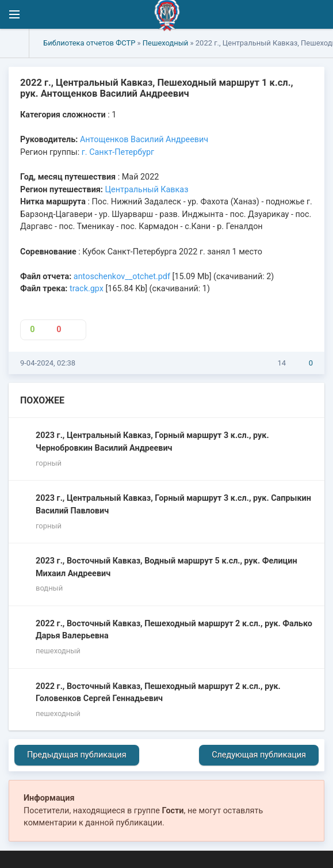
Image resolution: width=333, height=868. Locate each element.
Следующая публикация (259, 755)
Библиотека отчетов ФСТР (89, 43)
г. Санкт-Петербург (118, 152)
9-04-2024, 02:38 (48, 363)
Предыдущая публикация (77, 755)
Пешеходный (166, 43)
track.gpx (87, 289)
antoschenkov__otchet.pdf (122, 277)
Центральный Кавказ (147, 190)
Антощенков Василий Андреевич (144, 140)
